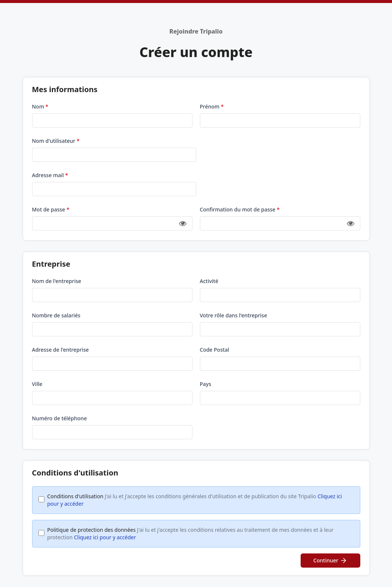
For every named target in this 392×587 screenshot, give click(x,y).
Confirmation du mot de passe (240, 209)
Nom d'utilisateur (56, 141)
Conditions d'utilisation (195, 500)
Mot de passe (51, 209)
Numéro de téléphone (59, 418)
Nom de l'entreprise (57, 281)
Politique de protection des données (191, 533)
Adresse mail (50, 175)
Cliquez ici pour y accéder (105, 537)
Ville (37, 384)
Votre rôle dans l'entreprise (233, 315)
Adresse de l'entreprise (61, 350)
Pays (206, 384)
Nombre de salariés (56, 315)
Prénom (212, 106)
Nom (40, 106)
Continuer (330, 561)
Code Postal (215, 350)
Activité (209, 281)
